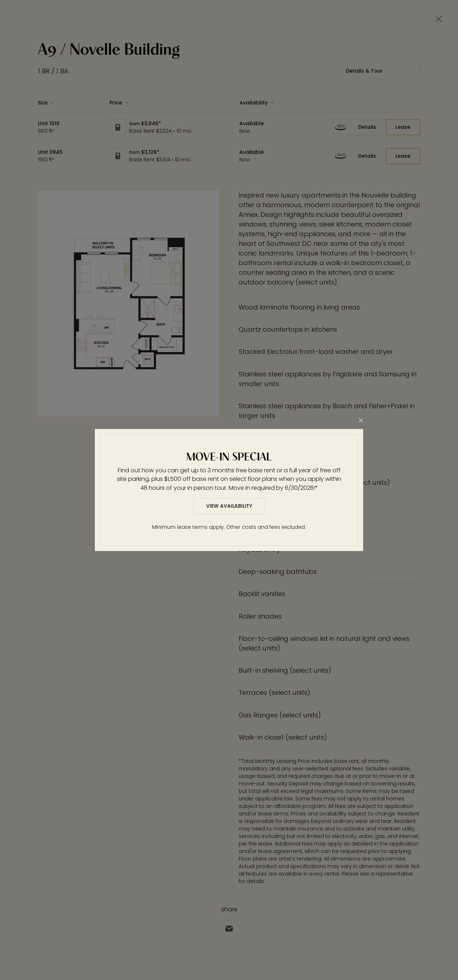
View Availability (229, 506)
